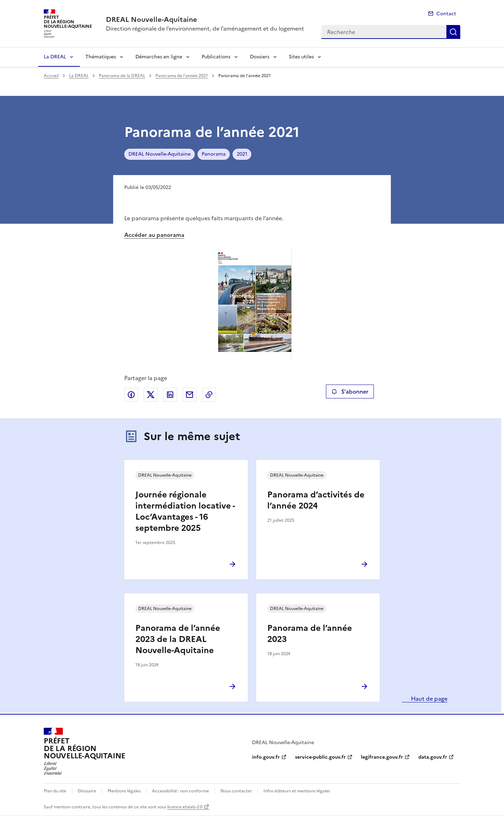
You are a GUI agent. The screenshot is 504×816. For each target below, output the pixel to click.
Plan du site (55, 791)
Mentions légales (124, 791)
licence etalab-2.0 (185, 807)
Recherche (453, 32)
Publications (216, 57)
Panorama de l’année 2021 (182, 76)
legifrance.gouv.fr (382, 757)
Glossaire (87, 791)
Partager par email (190, 395)
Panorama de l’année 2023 (310, 634)
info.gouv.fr (266, 757)
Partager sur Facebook (131, 395)
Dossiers (260, 57)
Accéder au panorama (154, 235)
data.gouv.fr (433, 757)
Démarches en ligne (159, 57)
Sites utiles (301, 57)
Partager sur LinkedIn (170, 395)
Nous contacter (236, 791)
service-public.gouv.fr (320, 757)
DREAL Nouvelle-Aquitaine (159, 154)
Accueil (51, 76)
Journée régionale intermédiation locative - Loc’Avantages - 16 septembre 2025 (185, 511)
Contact (446, 14)
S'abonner (350, 391)
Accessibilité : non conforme (180, 791)
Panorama (214, 154)
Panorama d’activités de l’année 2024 (316, 500)
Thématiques (101, 57)
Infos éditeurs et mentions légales (297, 791)
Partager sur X (151, 395)
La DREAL (55, 57)
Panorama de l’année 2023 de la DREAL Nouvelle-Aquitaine (178, 639)
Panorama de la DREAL (122, 76)
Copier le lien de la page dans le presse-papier (209, 395)
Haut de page (429, 699)
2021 (242, 154)
